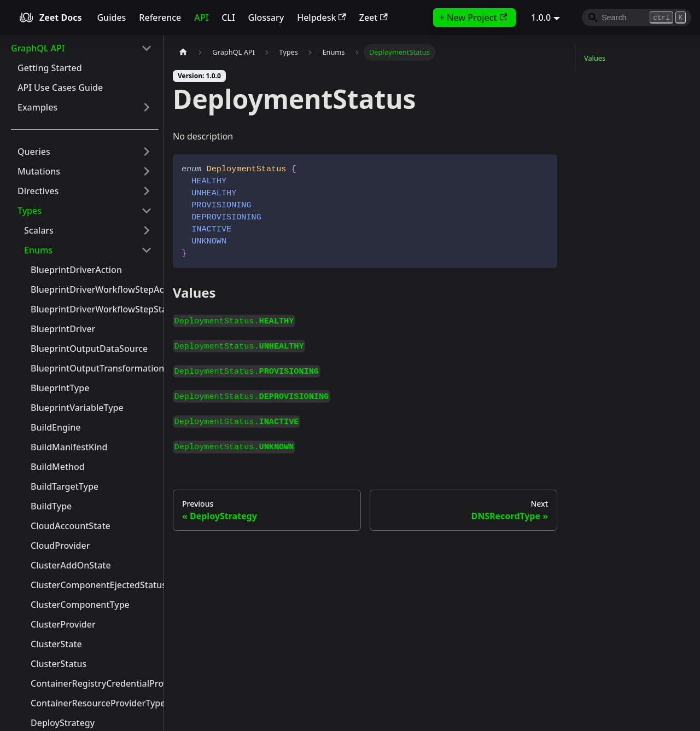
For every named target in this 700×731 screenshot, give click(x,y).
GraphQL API (38, 48)
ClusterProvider (63, 624)
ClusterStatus (59, 664)
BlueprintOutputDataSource (89, 349)
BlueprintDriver (63, 329)
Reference (160, 18)
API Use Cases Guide (60, 88)
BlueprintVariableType (77, 408)
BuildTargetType (65, 486)
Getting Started (50, 68)
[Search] (637, 18)
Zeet (374, 18)
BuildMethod (58, 467)
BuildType (51, 506)
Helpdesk (322, 18)
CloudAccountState (71, 526)
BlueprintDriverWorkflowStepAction (95, 289)
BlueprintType (60, 388)
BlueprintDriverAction (76, 270)
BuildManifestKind (69, 447)
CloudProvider (60, 546)
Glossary (266, 18)
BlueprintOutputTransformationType (95, 368)
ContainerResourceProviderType (95, 703)
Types (30, 211)
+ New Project (473, 18)
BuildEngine (56, 427)
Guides (111, 18)
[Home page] (183, 52)
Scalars (39, 230)
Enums (38, 250)
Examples (37, 107)
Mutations (39, 171)
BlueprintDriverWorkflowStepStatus (95, 309)
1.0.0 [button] (541, 18)
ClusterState (56, 644)
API (201, 18)
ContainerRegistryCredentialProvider (95, 683)
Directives (38, 191)
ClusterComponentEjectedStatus (95, 585)
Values (595, 58)
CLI (228, 18)
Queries (34, 152)
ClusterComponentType (80, 605)
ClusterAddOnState (71, 565)
